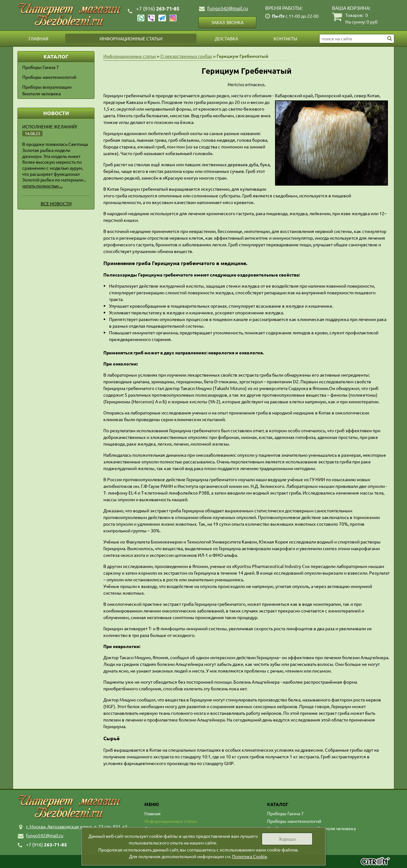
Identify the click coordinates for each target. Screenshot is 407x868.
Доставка (227, 38)
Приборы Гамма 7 (41, 67)
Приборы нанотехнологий (49, 77)
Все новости (56, 203)
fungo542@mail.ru (228, 8)
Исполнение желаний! (50, 126)
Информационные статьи (131, 38)
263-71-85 (158, 8)
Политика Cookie (250, 856)
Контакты (285, 38)
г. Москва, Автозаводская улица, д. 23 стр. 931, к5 (77, 826)
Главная (38, 38)
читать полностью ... (42, 186)
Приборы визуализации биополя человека (47, 90)
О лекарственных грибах (186, 56)
